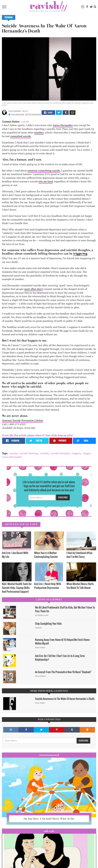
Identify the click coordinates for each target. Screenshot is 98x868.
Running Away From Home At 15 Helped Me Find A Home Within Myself (62, 642)
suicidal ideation (29, 453)
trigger (87, 453)
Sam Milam (38, 628)
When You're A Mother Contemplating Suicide (46, 555)
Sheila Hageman (14, 111)
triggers (76, 453)
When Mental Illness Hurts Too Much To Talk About (80, 586)
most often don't (34, 289)
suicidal (44, 453)
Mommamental (49, 755)
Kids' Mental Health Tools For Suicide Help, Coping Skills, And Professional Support (17, 588)
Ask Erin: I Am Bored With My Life (15, 555)
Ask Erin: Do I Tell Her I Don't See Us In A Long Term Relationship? (60, 658)
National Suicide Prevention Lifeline (22, 420)
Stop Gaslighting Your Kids (48, 624)
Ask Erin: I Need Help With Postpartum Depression (48, 586)
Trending (9, 17)
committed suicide (21, 136)
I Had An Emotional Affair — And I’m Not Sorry (80, 555)
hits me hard (46, 181)
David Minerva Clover (42, 615)
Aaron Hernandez (63, 125)
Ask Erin (49, 831)
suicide (25, 122)
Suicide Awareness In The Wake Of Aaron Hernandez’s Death (65, 699)
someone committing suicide (44, 171)
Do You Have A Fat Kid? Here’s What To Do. (49, 819)
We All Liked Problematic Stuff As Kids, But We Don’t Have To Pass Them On (65, 609)
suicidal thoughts (60, 453)
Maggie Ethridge (40, 648)
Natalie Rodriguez (41, 676)
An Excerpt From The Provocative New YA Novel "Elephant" (63, 672)
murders (39, 132)
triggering (80, 254)
